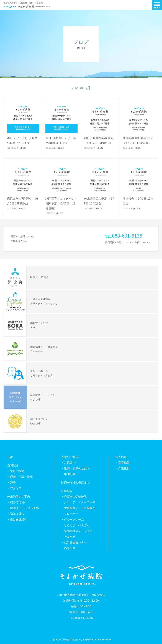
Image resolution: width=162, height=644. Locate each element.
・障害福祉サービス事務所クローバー (78, 511)
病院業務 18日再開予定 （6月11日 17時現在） (137, 140)
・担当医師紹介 (17, 520)
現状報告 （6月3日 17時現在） (138, 201)
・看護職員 (122, 463)
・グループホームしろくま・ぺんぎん (75, 522)
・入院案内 (68, 463)
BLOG (23, 148)
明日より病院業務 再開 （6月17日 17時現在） (99, 140)
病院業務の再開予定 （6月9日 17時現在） (22, 201)
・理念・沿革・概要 (20, 477)
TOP (10, 457)
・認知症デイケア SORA (23, 508)
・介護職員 (122, 468)
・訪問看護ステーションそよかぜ (77, 534)
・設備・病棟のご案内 (75, 468)
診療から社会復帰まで (75, 483)
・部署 (11, 483)
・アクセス (14, 488)
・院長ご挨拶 (16, 471)
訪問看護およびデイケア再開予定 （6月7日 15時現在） (61, 203)
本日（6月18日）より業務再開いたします (22, 140)
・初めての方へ (17, 502)
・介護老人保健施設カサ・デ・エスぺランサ (78, 499)
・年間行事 (68, 474)
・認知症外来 (16, 514)
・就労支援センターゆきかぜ (74, 545)
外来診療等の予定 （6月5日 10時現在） (100, 201)
